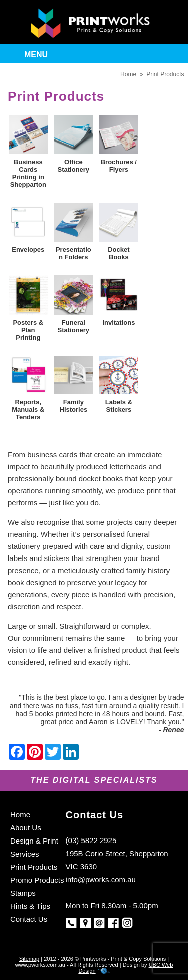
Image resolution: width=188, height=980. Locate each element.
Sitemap (29, 959)
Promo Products (37, 880)
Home (128, 74)
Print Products (165, 74)
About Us (26, 828)
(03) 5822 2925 (91, 840)
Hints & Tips (30, 906)
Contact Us (29, 919)
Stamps (23, 893)
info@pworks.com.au (101, 879)
